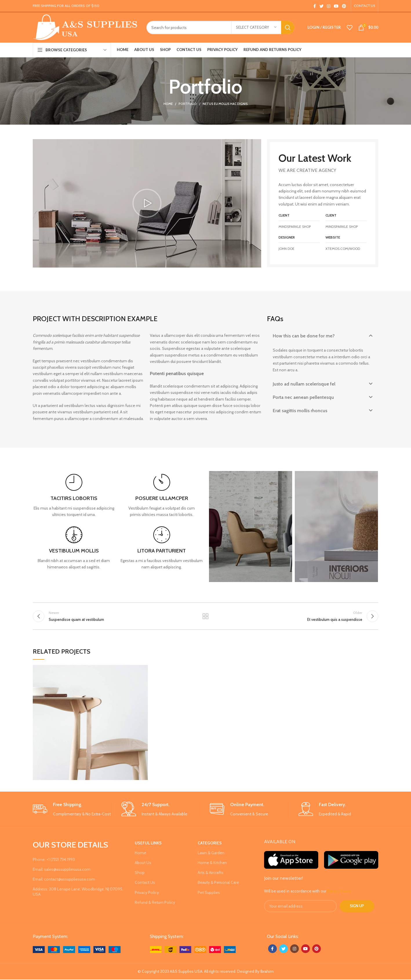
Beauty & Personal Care (218, 883)
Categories (210, 843)
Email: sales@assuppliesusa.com (62, 870)
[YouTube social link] (336, 6)
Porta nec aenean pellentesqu (303, 397)
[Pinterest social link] (344, 6)
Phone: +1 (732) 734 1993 (54, 860)
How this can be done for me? (304, 336)
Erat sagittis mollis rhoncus (300, 411)
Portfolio (188, 104)
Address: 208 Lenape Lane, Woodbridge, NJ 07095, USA (78, 892)
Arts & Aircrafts (211, 873)
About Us (143, 863)
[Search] (220, 28)
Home (168, 104)
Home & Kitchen (212, 863)
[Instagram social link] (329, 6)
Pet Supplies (209, 893)
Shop (140, 873)
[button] (147, 203)
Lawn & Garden (211, 853)
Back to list (206, 616)
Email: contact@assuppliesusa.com (64, 880)
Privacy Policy (147, 893)
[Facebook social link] (315, 6)
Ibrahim (267, 972)
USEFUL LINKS (148, 843)
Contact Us (145, 883)
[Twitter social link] (321, 6)
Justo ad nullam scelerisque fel (304, 384)
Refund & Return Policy (155, 903)
